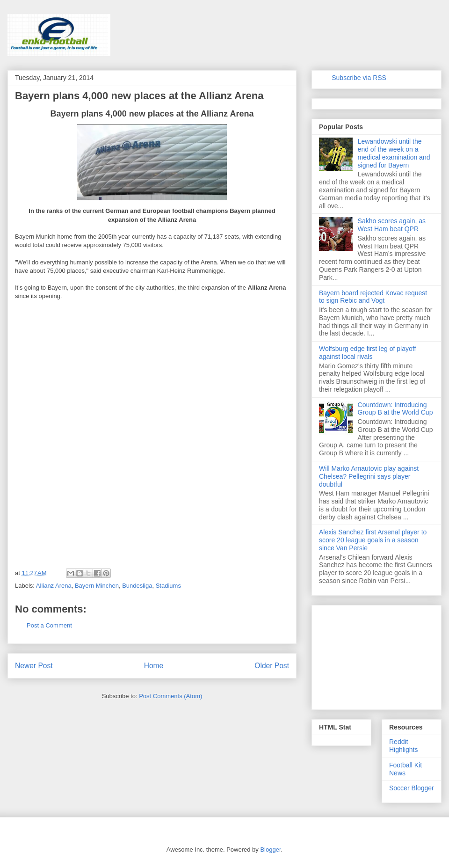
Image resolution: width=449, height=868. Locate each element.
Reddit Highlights (403, 746)
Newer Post (34, 666)
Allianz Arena (54, 586)
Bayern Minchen (97, 586)
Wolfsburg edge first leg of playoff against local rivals (367, 353)
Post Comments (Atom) (170, 696)
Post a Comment (49, 625)
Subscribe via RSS (359, 78)
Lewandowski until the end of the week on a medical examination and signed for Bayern (394, 153)
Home (154, 666)
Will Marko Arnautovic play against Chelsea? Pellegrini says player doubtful (369, 476)
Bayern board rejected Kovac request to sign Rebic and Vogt (373, 297)
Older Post (272, 666)
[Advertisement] (85, 376)
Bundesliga (137, 586)
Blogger (270, 850)
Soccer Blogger (412, 788)
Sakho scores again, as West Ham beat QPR (392, 225)
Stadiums (168, 586)
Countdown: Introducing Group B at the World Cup (395, 409)
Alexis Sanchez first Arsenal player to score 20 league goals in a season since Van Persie (373, 540)
